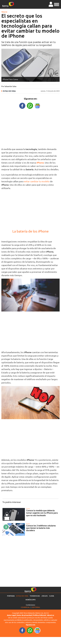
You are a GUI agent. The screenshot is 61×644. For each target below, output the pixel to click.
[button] (57, 4)
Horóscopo (30, 600)
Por (9, 86)
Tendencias (35, 596)
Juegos (44, 596)
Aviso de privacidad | (25, 615)
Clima (52, 596)
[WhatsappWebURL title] (30, 105)
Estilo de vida (9, 91)
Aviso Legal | (12, 615)
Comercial (25, 607)
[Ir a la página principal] (8, 4)
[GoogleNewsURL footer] (37, 630)
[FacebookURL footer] (22, 630)
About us (51, 615)
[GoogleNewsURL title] (37, 105)
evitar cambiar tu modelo (36, 181)
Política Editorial (39, 615)
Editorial (36, 607)
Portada (11, 596)
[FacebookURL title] (22, 105)
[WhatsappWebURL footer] (30, 630)
